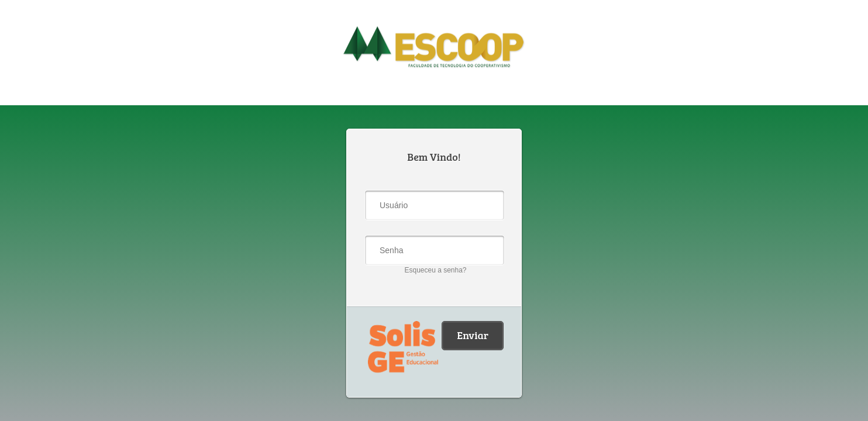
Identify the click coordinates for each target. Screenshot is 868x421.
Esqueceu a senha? (435, 270)
